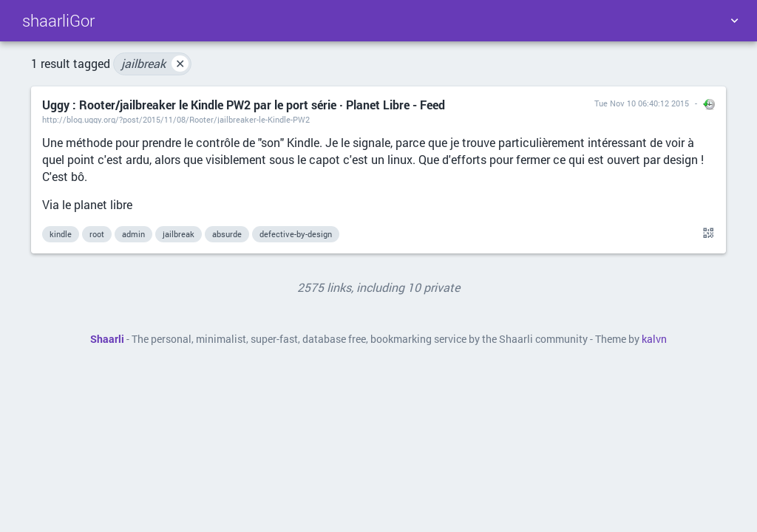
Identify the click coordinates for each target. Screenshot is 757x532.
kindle (61, 234)
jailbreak (155, 64)
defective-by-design (296, 234)
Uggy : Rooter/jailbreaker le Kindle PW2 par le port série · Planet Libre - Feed (244, 105)
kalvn (654, 339)
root (97, 234)
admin (133, 234)
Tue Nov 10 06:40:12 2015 (642, 103)
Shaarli (107, 339)
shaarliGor (58, 20)
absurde (227, 234)
